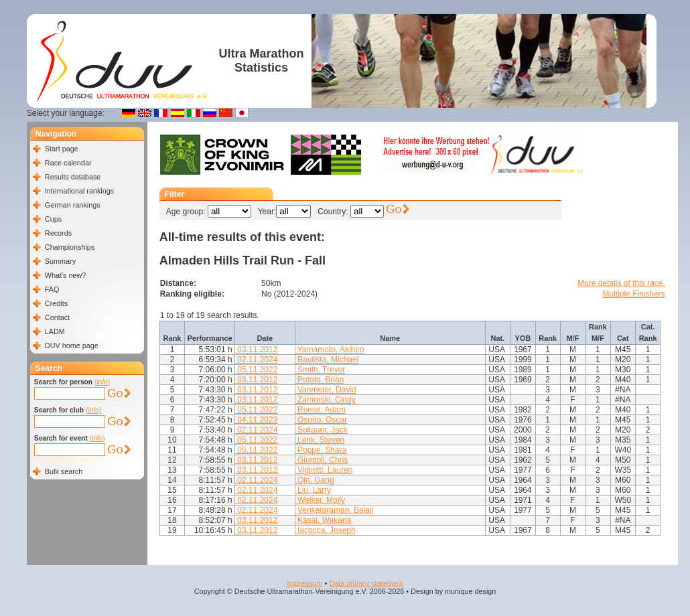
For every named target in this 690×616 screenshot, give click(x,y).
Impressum (304, 583)
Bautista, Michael (327, 360)
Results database (73, 177)
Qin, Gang (315, 480)
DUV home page (72, 345)
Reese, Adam (321, 410)
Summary (60, 261)
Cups (53, 219)
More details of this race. (621, 283)
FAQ (52, 289)
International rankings (79, 191)
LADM (55, 331)
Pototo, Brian (320, 380)
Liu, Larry (313, 490)
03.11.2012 (256, 350)
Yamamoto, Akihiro (330, 350)
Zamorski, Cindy (326, 400)
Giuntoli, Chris (322, 460)
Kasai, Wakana (324, 520)
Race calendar (68, 163)
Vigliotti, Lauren (324, 470)
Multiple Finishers (633, 294)
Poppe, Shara (321, 450)
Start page (62, 149)
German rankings (73, 205)
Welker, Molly (320, 500)
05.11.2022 (256, 370)
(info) (102, 382)
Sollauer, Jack (322, 430)
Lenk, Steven (320, 440)
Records (58, 233)
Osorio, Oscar (321, 420)
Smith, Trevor (321, 370)
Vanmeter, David (326, 390)
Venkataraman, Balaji (335, 510)
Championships (70, 247)
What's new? (65, 275)
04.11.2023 (256, 420)
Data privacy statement (366, 583)
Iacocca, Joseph (326, 530)
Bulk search (64, 471)
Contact (57, 317)
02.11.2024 (256, 360)
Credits (56, 303)
